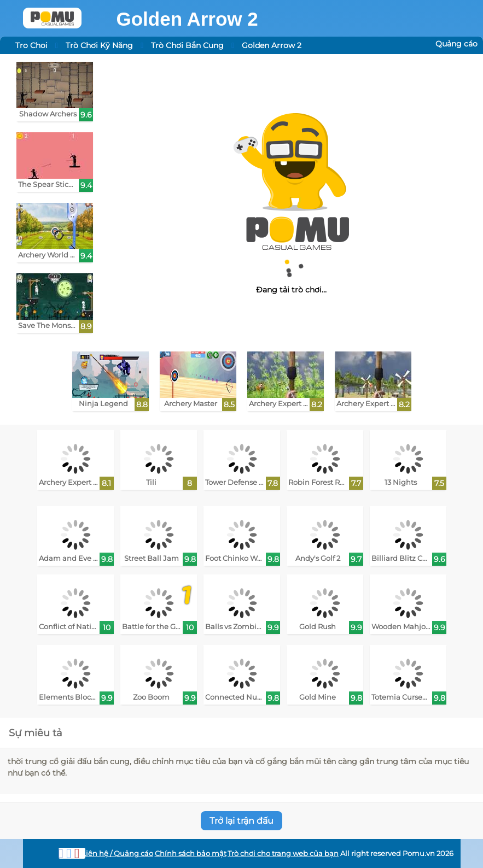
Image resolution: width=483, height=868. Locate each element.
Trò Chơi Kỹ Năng (99, 45)
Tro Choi (31, 45)
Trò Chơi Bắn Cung (187, 45)
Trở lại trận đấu (241, 821)
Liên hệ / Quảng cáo (117, 854)
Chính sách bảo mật (191, 854)
